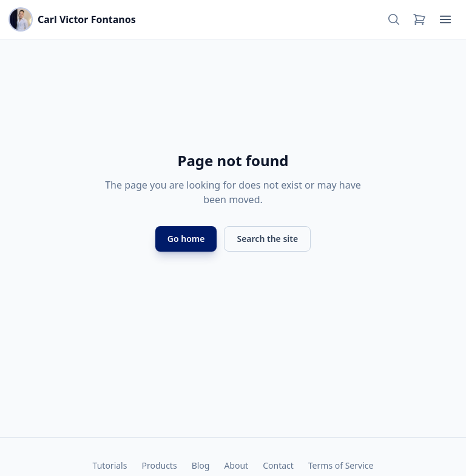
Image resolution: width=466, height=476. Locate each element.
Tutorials (110, 465)
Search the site (267, 239)
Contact (278, 465)
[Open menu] (445, 19)
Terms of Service (341, 465)
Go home (186, 239)
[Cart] (419, 19)
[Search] (394, 19)
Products (159, 465)
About (236, 465)
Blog (201, 465)
